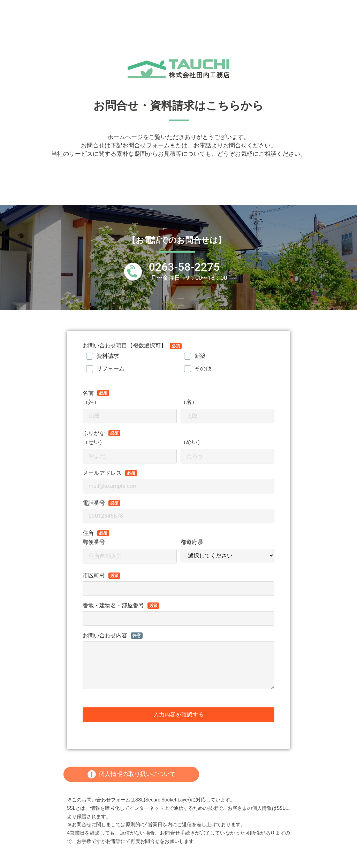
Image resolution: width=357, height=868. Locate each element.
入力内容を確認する (178, 715)
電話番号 (94, 503)
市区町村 (94, 576)
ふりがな (94, 433)
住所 (88, 533)
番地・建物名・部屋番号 (113, 606)
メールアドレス (102, 473)
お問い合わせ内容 (105, 636)
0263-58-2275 (184, 267)
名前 (88, 393)
